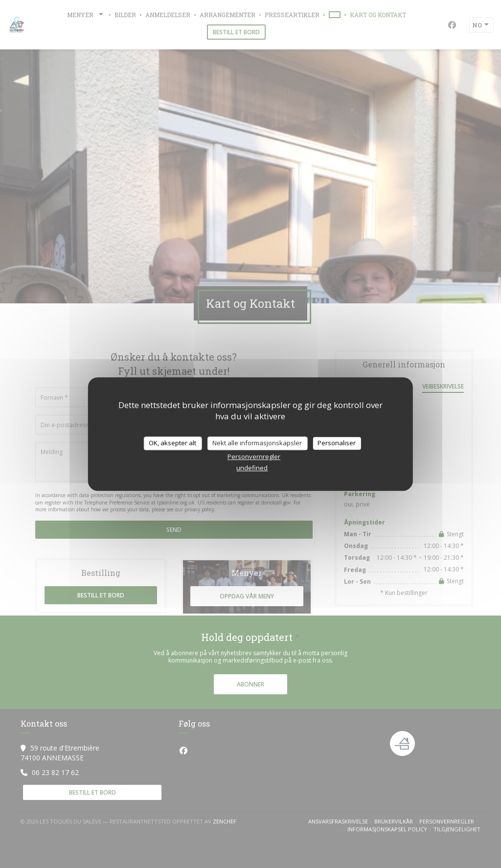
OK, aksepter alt (172, 443)
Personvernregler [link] (254, 457)
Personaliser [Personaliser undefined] (337, 443)
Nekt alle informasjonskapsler (257, 443)
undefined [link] (252, 468)
